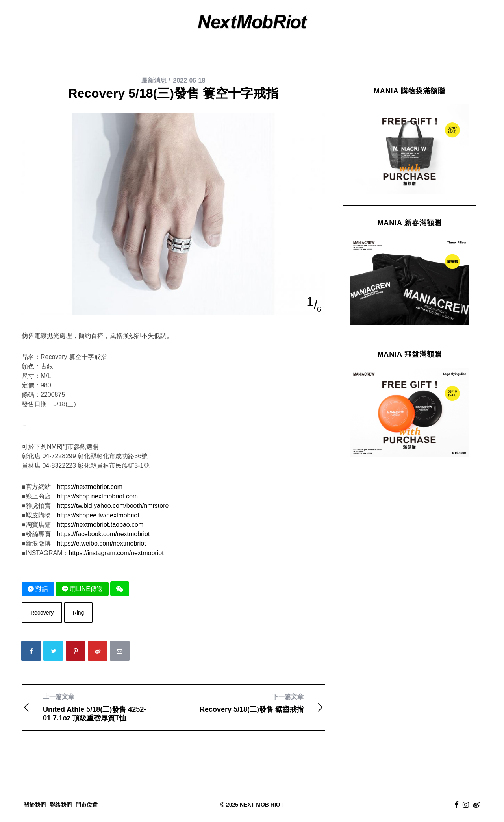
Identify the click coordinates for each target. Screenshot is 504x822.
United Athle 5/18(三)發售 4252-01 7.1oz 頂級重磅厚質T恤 (97, 707)
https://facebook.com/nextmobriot (104, 534)
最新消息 (154, 81)
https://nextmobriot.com (90, 487)
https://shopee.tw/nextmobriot (98, 515)
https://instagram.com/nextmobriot (116, 553)
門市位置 (87, 805)
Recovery (42, 613)
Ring (79, 613)
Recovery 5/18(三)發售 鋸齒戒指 (249, 703)
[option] (173, 113)
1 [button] (310, 302)
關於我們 (35, 805)
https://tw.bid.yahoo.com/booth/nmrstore (113, 506)
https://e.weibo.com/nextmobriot (102, 543)
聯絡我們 (61, 805)
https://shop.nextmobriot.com (97, 496)
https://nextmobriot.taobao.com (100, 525)
